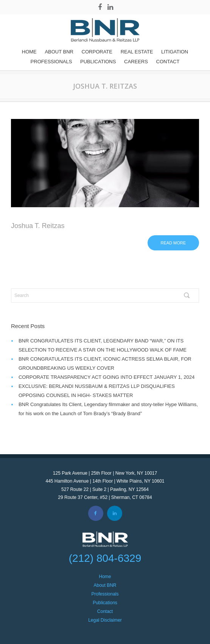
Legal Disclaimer (105, 620)
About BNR (59, 52)
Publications (98, 62)
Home (29, 52)
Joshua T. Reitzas (38, 226)
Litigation (175, 52)
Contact (168, 62)
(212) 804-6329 (105, 558)
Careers (136, 62)
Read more (173, 243)
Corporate (97, 52)
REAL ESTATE (137, 52)
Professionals (51, 62)
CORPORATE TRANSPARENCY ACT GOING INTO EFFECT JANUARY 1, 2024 (107, 377)
